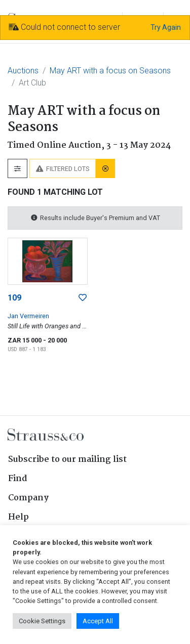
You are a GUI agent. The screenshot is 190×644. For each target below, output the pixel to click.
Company (28, 498)
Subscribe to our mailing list (67, 460)
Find (18, 479)
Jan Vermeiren (28, 316)
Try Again (166, 27)
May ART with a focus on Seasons (110, 71)
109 (14, 298)
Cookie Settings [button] (42, 621)
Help (18, 517)
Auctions (23, 71)
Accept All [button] (98, 621)
